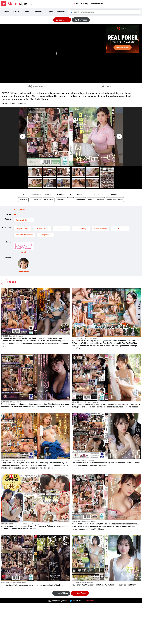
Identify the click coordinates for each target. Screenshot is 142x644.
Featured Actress (101, 229)
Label (50, 12)
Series (26, 12)
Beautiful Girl (42, 229)
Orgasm (45, 235)
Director (61, 12)
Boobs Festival (19, 210)
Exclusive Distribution (24, 235)
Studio (16, 12)
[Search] (105, 12)
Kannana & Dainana (24, 220)
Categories (39, 12)
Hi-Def (120, 229)
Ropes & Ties (22, 229)
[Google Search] (138, 12)
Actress (6, 12)
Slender (62, 229)
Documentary (81, 229)
